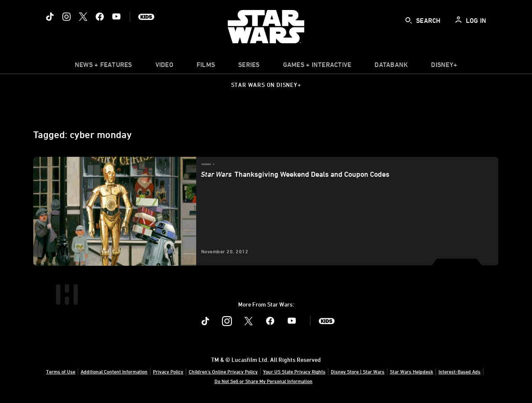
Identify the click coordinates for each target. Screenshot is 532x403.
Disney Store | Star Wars (358, 371)
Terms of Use (61, 371)
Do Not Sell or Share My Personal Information (264, 381)
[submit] (409, 20)
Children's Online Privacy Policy (223, 371)
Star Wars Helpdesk (411, 371)
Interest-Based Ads (459, 371)
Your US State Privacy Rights (294, 371)
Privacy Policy (168, 371)
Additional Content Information (114, 371)
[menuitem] (164, 67)
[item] (103, 67)
